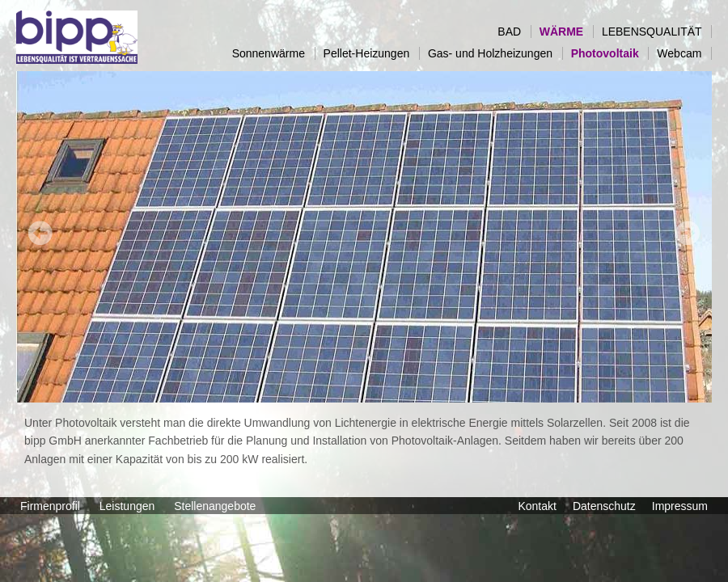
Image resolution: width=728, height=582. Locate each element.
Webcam (684, 53)
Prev (40, 233)
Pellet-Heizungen (371, 53)
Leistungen (129, 506)
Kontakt (537, 506)
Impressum (680, 506)
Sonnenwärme (273, 53)
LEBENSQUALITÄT (656, 32)
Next (688, 233)
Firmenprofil (52, 506)
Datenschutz (604, 506)
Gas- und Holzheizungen (495, 53)
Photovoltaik (610, 53)
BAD (514, 32)
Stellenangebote (216, 506)
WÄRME (566, 32)
